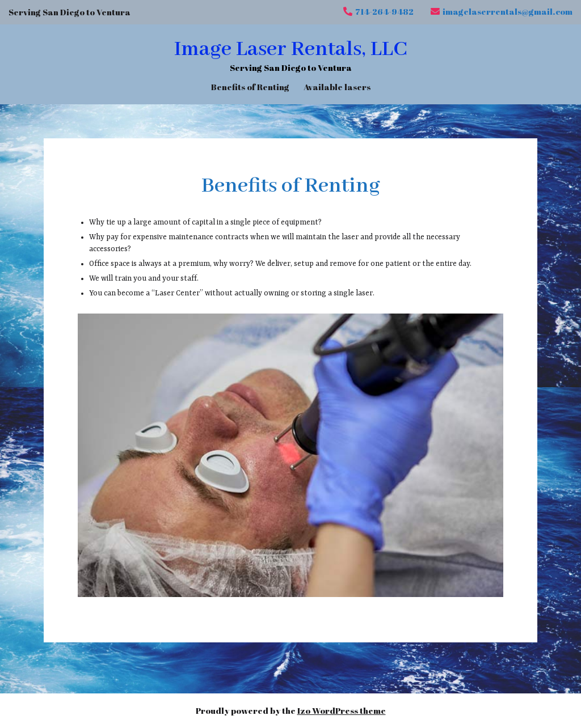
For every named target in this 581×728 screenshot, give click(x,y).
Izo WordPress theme (342, 710)
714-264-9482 (378, 11)
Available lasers (337, 86)
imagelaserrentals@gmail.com (502, 11)
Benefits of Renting (250, 86)
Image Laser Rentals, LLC (290, 49)
